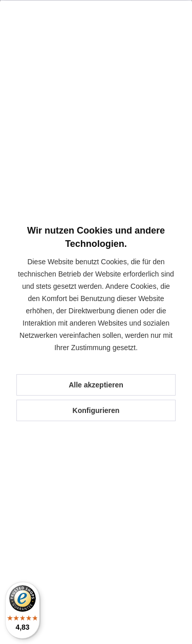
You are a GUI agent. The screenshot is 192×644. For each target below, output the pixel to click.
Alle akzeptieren (96, 385)
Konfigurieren (96, 410)
